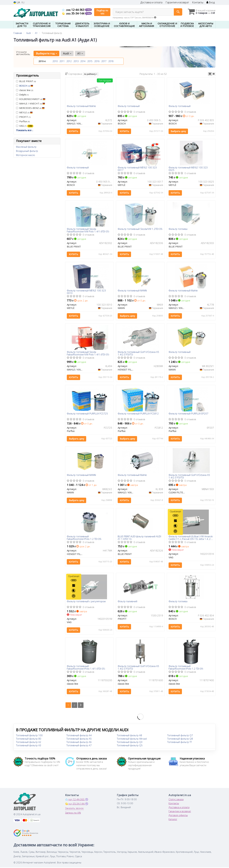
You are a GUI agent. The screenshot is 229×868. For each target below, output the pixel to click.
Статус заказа (176, 800)
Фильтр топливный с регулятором (86, 602)
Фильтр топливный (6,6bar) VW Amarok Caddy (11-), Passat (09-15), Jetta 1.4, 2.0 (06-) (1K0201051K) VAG (191, 538)
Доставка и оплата (151, 2)
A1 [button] (80, 53)
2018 (111, 61)
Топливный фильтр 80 (29, 739)
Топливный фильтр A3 (29, 746)
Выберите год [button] (46, 53)
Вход (211, 2)
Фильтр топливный (129, 106)
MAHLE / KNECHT (31, 103)
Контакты (198, 2)
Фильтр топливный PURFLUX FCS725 (87, 414)
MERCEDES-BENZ (30, 108)
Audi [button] (67, 53)
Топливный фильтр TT (180, 743)
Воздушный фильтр (27, 151)
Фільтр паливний (127, 602)
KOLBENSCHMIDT (31, 99)
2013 (76, 61)
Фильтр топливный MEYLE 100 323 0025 (188, 169)
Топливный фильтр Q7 (180, 736)
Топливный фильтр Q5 (130, 746)
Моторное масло (26, 155)
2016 (97, 61)
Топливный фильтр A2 (29, 743)
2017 (104, 61)
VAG (25, 126)
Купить (74, 131)
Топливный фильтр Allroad (132, 739)
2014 (83, 61)
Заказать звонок (74, 809)
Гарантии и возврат (180, 812)
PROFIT (23, 117)
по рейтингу (91, 74)
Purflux (23, 121)
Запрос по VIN (73, 813)
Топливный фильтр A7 (79, 746)
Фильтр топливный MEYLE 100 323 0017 (137, 169)
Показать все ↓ (25, 130)
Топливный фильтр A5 (79, 739)
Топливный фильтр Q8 (180, 739)
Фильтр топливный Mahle (82, 106)
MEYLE (24, 112)
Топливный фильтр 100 (29, 736)
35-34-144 (74, 13)
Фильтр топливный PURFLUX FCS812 (138, 414)
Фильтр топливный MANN (132, 291)
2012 (69, 61)
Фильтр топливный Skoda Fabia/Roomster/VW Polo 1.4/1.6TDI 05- (88, 230)
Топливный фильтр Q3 (130, 743)
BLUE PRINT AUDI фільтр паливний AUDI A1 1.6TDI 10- (139, 538)
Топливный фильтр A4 (79, 736)
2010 (55, 61)
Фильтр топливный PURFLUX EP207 (188, 414)
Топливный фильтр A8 (129, 736)
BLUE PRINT (26, 81)
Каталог (173, 820)
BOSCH (26, 86)
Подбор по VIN (102, 12)
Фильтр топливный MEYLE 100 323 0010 (87, 292)
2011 (62, 61)
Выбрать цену (178, 131)
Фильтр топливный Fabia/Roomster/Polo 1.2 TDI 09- (84, 538)
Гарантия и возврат (177, 2)
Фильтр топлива (178, 229)
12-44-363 (74, 10)
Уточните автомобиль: (23, 53)
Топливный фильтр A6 (79, 743)
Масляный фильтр (26, 147)
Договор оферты (178, 816)
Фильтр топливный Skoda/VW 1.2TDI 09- (140, 229)
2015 (90, 61)
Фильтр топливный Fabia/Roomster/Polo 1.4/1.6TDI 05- (86, 668)
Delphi (22, 95)
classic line (25, 90)
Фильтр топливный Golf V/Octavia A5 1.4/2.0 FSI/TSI (138, 353)
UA (17, 2)
